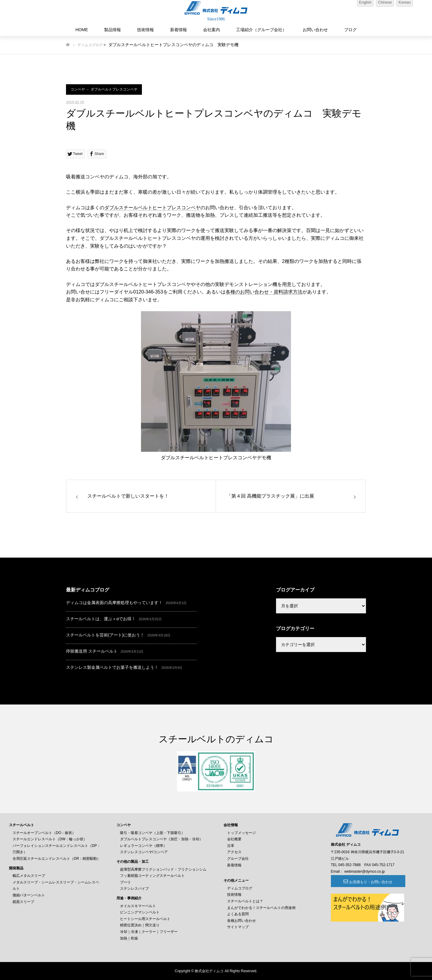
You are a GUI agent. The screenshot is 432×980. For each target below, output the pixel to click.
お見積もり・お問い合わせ (364, 882)
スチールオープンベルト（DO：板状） (44, 833)
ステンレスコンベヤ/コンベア (144, 852)
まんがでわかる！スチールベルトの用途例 (261, 908)
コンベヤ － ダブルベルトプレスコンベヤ (104, 89)
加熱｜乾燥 (129, 938)
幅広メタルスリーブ (29, 876)
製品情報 (112, 30)
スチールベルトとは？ (245, 901)
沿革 (231, 846)
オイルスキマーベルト (138, 906)
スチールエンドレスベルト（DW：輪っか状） (50, 839)
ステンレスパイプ (134, 889)
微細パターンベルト (29, 895)
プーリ (125, 882)
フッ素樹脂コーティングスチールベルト (152, 876)
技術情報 (145, 30)
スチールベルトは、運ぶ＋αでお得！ (101, 619)
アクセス (234, 852)
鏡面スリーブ (23, 902)
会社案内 (211, 30)
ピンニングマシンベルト (140, 912)
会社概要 (234, 839)
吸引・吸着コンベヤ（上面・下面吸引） (152, 833)
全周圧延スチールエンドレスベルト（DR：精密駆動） (57, 859)
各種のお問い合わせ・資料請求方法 (264, 292)
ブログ (350, 30)
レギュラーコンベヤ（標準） (143, 846)
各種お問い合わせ (241, 921)
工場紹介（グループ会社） (261, 30)
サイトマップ (238, 927)
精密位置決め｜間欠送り (140, 925)
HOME (82, 30)
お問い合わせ (315, 30)
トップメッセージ (241, 833)
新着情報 (178, 30)
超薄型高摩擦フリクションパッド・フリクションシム (163, 869)
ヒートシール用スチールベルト (145, 919)
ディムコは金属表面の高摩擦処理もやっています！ (114, 603)
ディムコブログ (90, 45)
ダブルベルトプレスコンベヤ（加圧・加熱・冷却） (161, 839)
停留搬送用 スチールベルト (92, 651)
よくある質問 (238, 914)
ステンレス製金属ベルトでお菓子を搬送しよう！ (112, 667)
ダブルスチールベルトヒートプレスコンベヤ (152, 208)
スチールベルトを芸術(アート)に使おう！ (105, 635)
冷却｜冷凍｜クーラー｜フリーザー (149, 932)
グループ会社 (238, 859)
